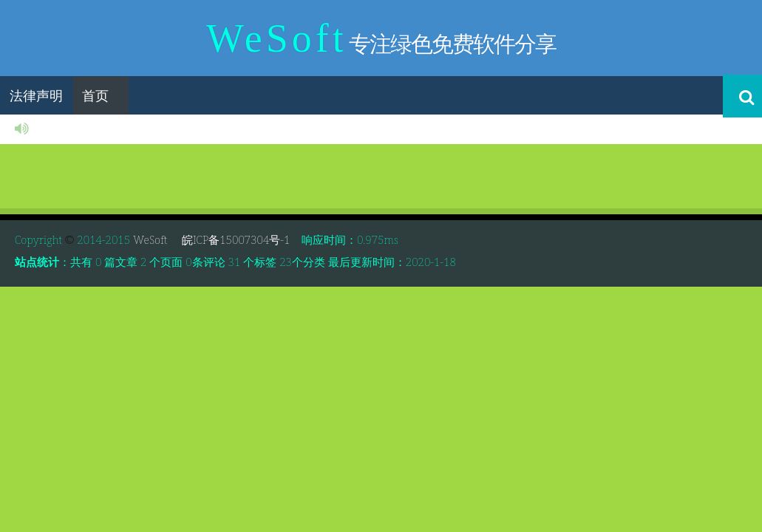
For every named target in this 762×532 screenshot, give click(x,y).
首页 (95, 95)
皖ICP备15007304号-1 (234, 239)
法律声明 (36, 95)
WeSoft (154, 239)
